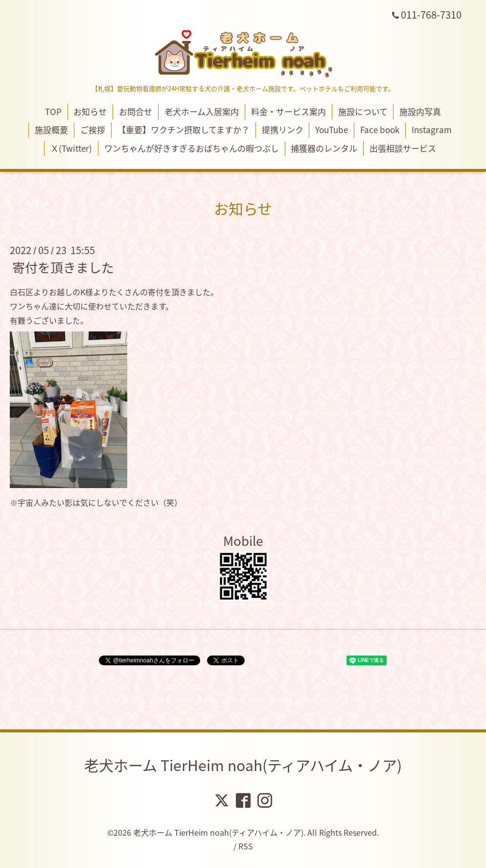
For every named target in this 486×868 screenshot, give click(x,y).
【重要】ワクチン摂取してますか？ (184, 129)
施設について (363, 111)
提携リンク (283, 129)
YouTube (332, 129)
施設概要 (51, 129)
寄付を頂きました (63, 267)
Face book (380, 129)
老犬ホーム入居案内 (202, 111)
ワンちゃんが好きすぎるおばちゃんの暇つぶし (192, 148)
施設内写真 (420, 111)
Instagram (432, 129)
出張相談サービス (403, 148)
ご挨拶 (93, 129)
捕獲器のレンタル (324, 148)
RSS (246, 846)
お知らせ (90, 111)
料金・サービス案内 (289, 111)
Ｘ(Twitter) (71, 148)
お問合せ (136, 111)
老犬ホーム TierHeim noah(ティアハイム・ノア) (243, 765)
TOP (53, 111)
